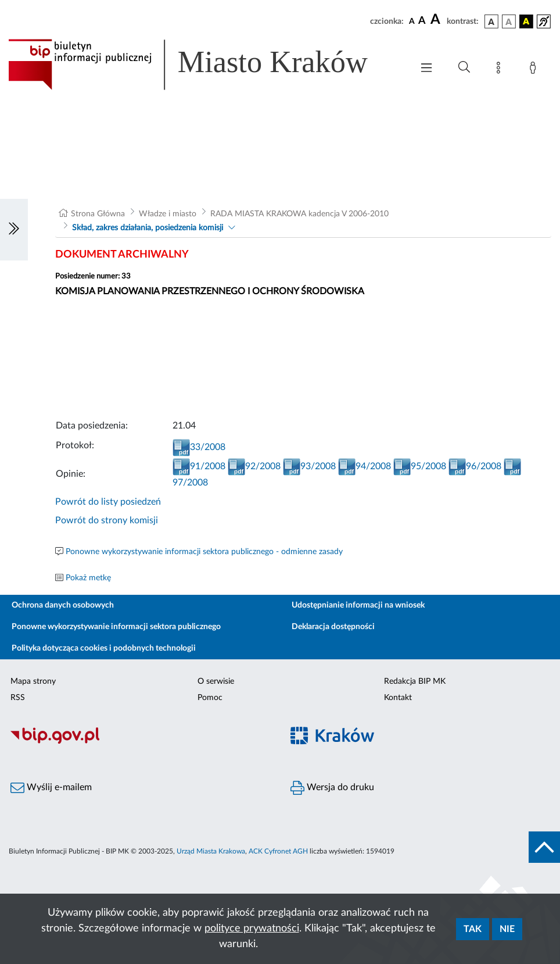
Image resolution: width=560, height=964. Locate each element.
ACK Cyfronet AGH (278, 851)
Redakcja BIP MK (415, 681)
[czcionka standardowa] (412, 21)
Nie (507, 929)
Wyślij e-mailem (51, 788)
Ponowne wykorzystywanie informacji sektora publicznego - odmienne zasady (204, 552)
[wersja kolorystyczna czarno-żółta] (526, 22)
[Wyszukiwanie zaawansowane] (464, 67)
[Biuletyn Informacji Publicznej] (140, 742)
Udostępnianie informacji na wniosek (358, 605)
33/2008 (199, 447)
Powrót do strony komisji (107, 520)
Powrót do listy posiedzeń (108, 502)
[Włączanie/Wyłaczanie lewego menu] (14, 230)
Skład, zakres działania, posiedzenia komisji (148, 228)
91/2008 (199, 466)
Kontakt (398, 698)
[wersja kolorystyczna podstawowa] (491, 22)
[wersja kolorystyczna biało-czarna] (509, 22)
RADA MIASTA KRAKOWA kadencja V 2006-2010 (299, 214)
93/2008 (309, 466)
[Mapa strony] (501, 70)
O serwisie (216, 681)
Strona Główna (98, 214)
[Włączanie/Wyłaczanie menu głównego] (426, 69)
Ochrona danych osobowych (63, 605)
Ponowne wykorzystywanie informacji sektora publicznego (116, 627)
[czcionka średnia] (422, 21)
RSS (18, 698)
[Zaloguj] (535, 70)
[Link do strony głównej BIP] (204, 65)
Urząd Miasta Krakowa (211, 851)
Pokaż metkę (88, 578)
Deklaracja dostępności (333, 627)
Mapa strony (33, 681)
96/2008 (475, 466)
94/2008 (365, 466)
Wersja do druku (332, 788)
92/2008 (254, 466)
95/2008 (420, 466)
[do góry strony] (544, 847)
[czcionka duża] (437, 20)
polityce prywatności (252, 929)
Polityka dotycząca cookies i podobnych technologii (104, 648)
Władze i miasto (168, 214)
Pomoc (210, 698)
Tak (473, 929)
